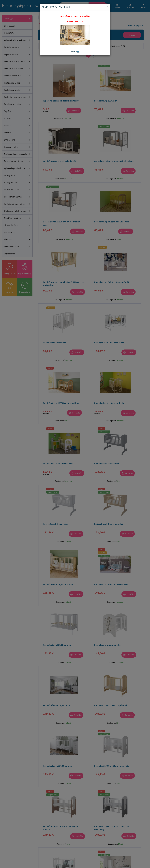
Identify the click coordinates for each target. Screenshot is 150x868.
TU (78, 52)
